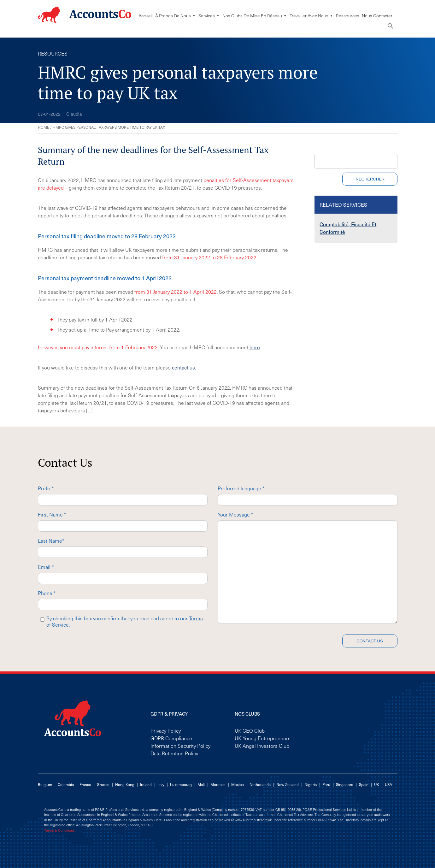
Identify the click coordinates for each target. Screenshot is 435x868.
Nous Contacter (377, 16)
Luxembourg (181, 784)
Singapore (345, 784)
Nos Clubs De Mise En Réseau (255, 16)
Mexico (238, 784)
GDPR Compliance (171, 738)
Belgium (45, 784)
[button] (391, 27)
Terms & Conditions (59, 830)
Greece (103, 784)
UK (377, 784)
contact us (183, 367)
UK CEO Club (250, 730)
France (85, 784)
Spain (364, 784)
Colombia (66, 784)
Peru (326, 784)
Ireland (146, 784)
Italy (161, 784)
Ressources (348, 16)
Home (44, 127)
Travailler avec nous (312, 16)
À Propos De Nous (176, 16)
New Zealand (288, 784)
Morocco (218, 784)
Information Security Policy (180, 746)
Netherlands (260, 784)
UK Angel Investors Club (262, 746)
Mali (201, 784)
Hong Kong (125, 784)
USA (388, 784)
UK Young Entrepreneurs (263, 738)
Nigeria (311, 784)
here (255, 347)
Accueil (146, 16)
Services (209, 16)
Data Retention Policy (174, 753)
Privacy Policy (166, 730)
